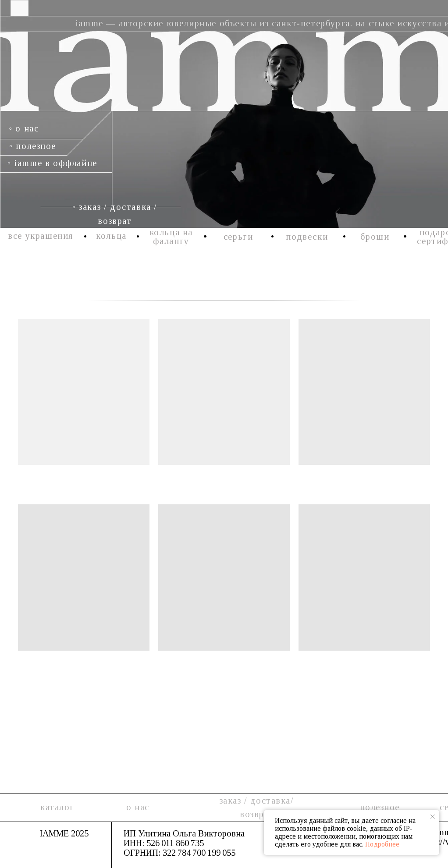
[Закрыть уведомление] (433, 817)
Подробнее (382, 844)
